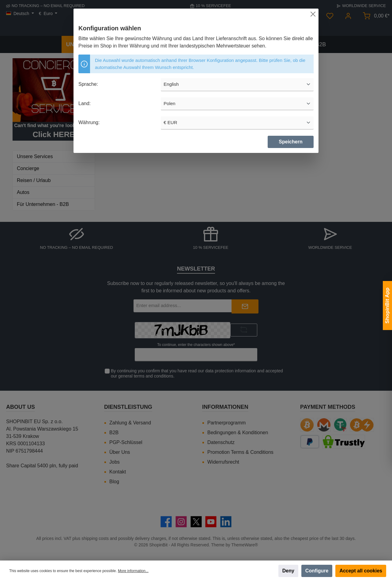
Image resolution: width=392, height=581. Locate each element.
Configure (317, 571)
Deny (288, 571)
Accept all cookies (361, 571)
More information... (133, 571)
